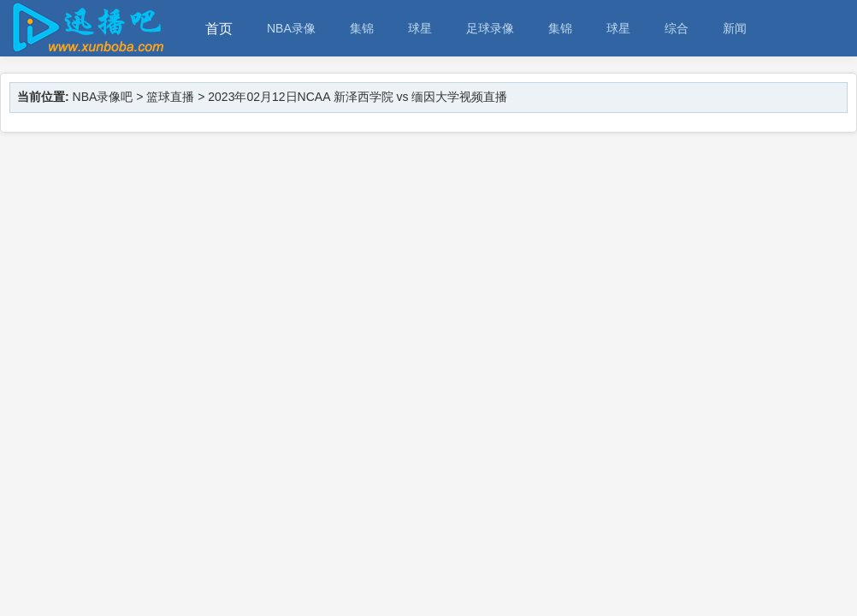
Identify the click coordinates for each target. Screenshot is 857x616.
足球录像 (490, 28)
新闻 (735, 28)
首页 (219, 29)
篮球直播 (170, 97)
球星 (420, 28)
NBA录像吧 (103, 97)
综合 (677, 28)
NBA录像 (291, 28)
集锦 (362, 28)
